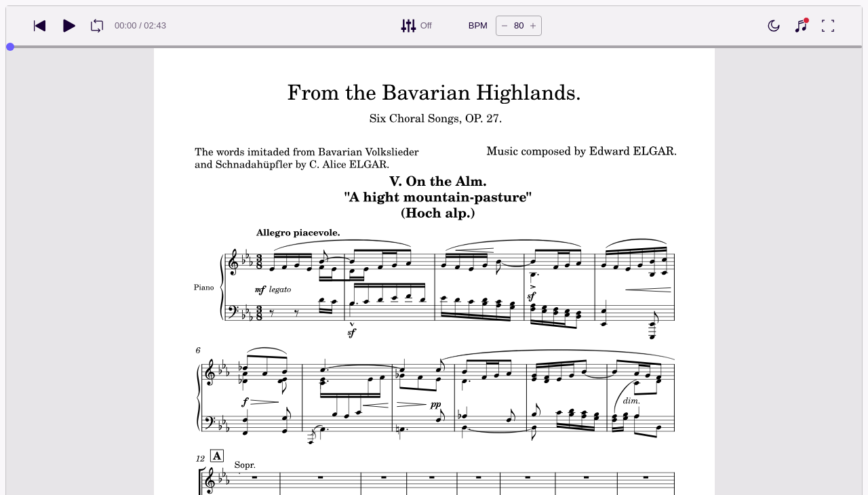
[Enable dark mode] (774, 26)
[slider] (10, 47)
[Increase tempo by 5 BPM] (533, 26)
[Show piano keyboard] (801, 26)
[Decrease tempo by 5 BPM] (505, 26)
